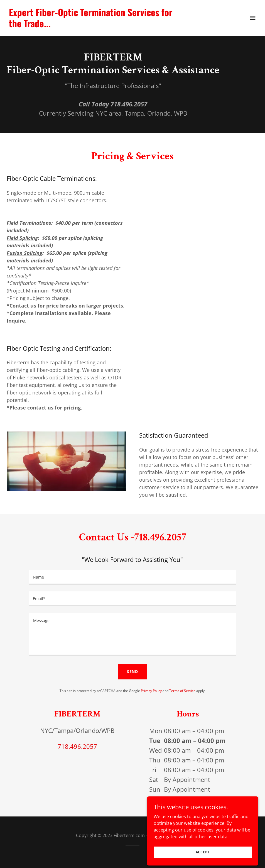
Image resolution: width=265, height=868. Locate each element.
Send (133, 671)
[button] (253, 18)
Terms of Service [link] (182, 691)
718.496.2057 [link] (77, 746)
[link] (95, 26)
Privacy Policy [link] (151, 691)
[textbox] (132, 577)
